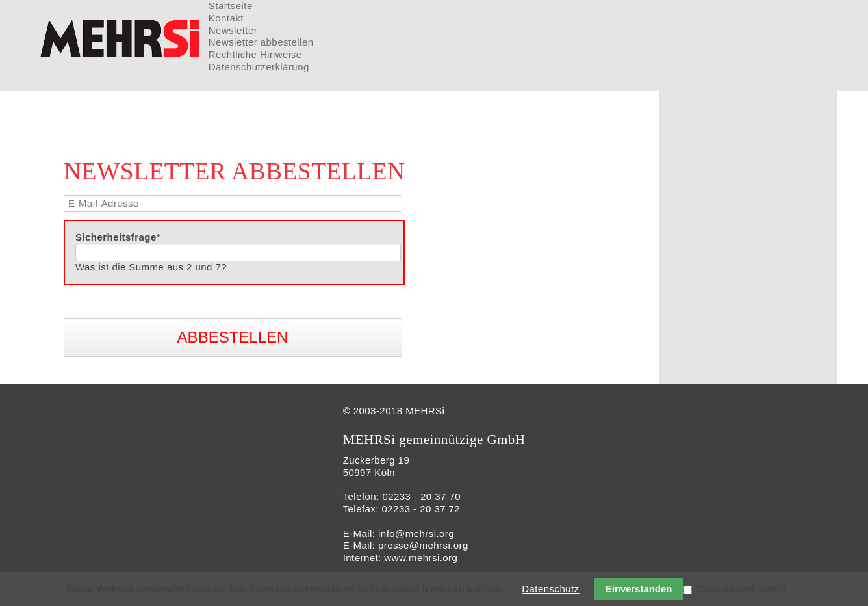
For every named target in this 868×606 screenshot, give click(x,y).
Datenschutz (550, 589)
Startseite (231, 6)
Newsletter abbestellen (261, 42)
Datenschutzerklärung (259, 67)
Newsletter (233, 30)
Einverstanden (639, 589)
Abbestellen (233, 337)
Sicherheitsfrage (118, 237)
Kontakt (226, 18)
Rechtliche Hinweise (255, 54)
